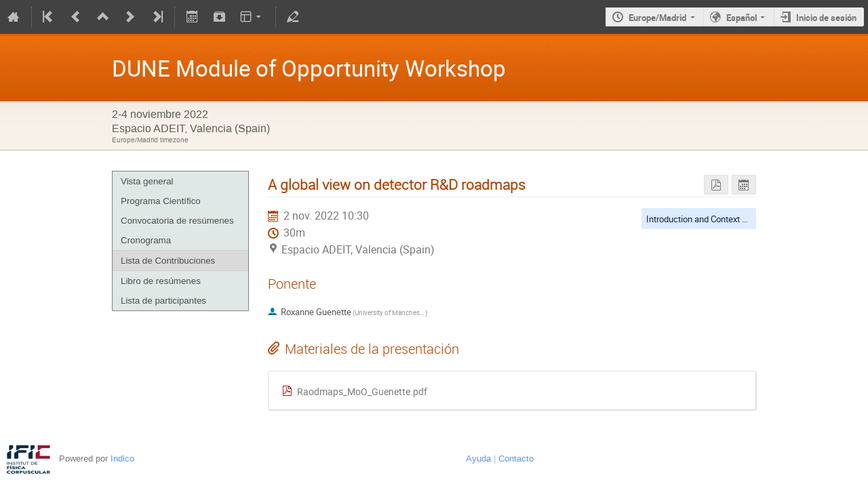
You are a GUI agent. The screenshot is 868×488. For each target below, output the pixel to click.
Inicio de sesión (826, 18)
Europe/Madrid (657, 18)
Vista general (147, 181)
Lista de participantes (163, 301)
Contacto (516, 459)
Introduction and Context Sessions (712, 219)
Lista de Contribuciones (168, 261)
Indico (122, 459)
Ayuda (478, 459)
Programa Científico (161, 201)
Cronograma (146, 240)
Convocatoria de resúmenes (177, 221)
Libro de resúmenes (161, 281)
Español (742, 18)
